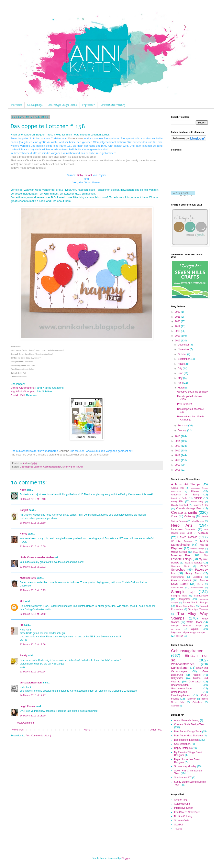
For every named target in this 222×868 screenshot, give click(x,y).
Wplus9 (195, 629)
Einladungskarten (181, 695)
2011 (178, 455)
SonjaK (24, 510)
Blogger (126, 858)
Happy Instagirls (183, 748)
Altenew (195, 491)
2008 (178, 470)
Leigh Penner (27, 706)
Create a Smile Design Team (190, 724)
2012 (178, 451)
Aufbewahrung (182, 804)
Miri (22, 601)
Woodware (176, 629)
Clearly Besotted (179, 505)
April (181, 383)
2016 (178, 341)
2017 (178, 336)
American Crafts (179, 498)
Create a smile (184, 512)
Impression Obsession (184, 529)
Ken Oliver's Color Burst (187, 812)
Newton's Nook (180, 566)
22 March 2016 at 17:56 (33, 645)
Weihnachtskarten (183, 664)
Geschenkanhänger (182, 689)
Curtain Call (18, 395)
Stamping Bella (179, 596)
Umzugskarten (179, 692)
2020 (178, 321)
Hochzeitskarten (180, 685)
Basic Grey (197, 502)
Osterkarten (195, 682)
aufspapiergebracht (31, 683)
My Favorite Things (189, 557)
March (182, 388)
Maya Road (199, 552)
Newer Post (18, 730)
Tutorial (178, 829)
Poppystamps (178, 577)
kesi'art (180, 636)
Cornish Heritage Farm (189, 508)
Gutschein (197, 702)
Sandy (23, 656)
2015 (178, 436)
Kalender (175, 706)
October (182, 354)
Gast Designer (182, 744)
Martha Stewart (179, 552)
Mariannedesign (197, 549)
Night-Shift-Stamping (23, 391)
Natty (23, 490)
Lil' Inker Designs (182, 541)
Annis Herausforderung (187, 720)
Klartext (203, 533)
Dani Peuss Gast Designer (188, 736)
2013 (178, 446)
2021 (178, 317)
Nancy (23, 534)
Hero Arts (182, 525)
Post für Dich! (185, 404)
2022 (178, 312)
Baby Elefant (85, 175)
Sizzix (200, 584)
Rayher (80, 467)
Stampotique (201, 596)
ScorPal (178, 825)
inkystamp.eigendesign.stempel (188, 633)
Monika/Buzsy (28, 578)
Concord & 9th (200, 505)
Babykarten (177, 678)
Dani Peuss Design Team (188, 732)
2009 (178, 465)
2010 (178, 460)
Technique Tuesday (198, 609)
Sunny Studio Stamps (195, 603)
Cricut (174, 516)
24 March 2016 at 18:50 (33, 716)
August (182, 364)
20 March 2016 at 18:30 (33, 523)
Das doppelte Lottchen (31, 467)
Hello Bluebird (197, 521)
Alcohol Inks (178, 488)
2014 (178, 441)
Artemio (198, 498)
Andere (197, 675)
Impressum (89, 105)
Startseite (16, 105)
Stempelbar (184, 599)
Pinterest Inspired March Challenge (190, 418)
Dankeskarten (180, 668)
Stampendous (197, 588)
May (180, 378)
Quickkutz (197, 577)
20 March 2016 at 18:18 (33, 499)
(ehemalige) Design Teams (62, 105)
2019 (178, 326)
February (183, 426)
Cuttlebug (190, 516)
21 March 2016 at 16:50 (33, 547)
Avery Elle (177, 502)
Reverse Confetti (181, 581)
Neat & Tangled (194, 563)
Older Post (156, 730)
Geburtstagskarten (52, 467)
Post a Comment (25, 723)
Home (87, 730)
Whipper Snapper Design (186, 626)
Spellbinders (177, 587)
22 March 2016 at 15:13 (33, 590)
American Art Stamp (185, 495)
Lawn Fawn (187, 537)
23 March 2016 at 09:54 (33, 672)
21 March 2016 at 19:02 (33, 567)
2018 (178, 331)
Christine (64, 451)
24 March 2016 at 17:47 (33, 695)
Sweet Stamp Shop (186, 606)
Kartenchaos (76, 138)
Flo (22, 625)
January (182, 430)
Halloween (191, 699)
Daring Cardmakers (22, 388)
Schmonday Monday (185, 766)
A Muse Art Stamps (186, 484)
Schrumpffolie (182, 821)
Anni (25, 463)
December (184, 345)
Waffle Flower (194, 622)
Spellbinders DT (183, 778)
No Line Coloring (183, 816)
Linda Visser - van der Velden (37, 557)
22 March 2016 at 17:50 (33, 614)
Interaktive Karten (184, 808)
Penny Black (193, 573)
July (180, 369)
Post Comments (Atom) (38, 736)
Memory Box (69, 467)
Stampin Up (183, 592)
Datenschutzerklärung (113, 105)
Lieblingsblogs (35, 105)
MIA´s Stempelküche (189, 543)
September (184, 359)
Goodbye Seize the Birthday (192, 392)
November (184, 349)
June (181, 373)
